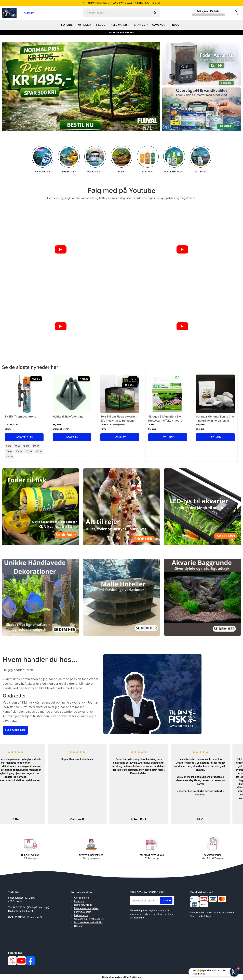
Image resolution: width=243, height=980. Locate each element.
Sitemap (79, 926)
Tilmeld (166, 900)
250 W (29, 451)
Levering (79, 901)
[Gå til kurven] (236, 13)
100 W (26, 446)
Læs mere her (15, 730)
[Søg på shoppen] (155, 13)
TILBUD (101, 25)
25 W (9, 446)
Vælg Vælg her (24, 437)
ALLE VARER (120, 25)
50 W (17, 446)
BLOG (176, 25)
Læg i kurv (72, 437)
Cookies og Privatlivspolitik (89, 919)
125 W (36, 446)
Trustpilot (28, 13)
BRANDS (140, 25)
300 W (39, 451)
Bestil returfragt (83, 905)
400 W (9, 457)
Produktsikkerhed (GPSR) (88, 922)
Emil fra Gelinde (133, 977)
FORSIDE (67, 25)
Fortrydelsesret (83, 912)
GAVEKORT (160, 25)
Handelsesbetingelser (86, 908)
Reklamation (81, 915)
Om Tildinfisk (82, 898)
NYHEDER (84, 25)
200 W (19, 451)
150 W (9, 451)
